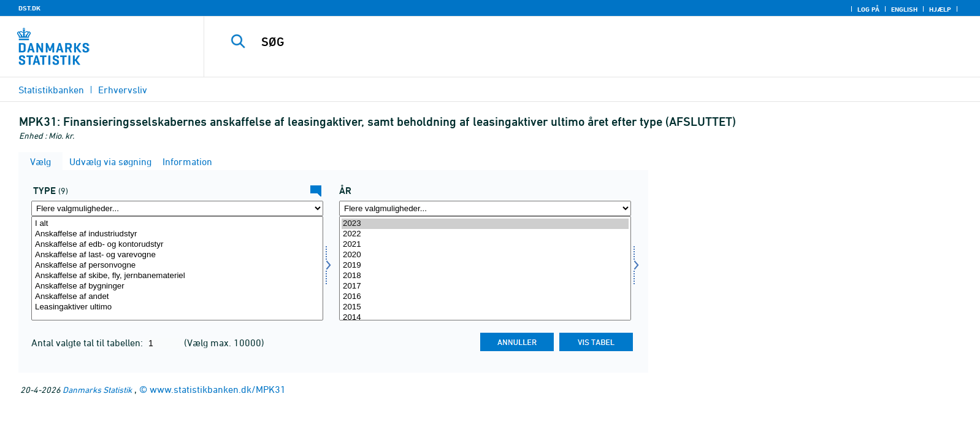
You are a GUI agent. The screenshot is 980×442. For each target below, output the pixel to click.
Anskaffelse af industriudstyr (177, 234)
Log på (868, 9)
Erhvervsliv (123, 90)
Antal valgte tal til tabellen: (88, 343)
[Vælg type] (177, 268)
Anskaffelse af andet (177, 297)
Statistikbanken (51, 90)
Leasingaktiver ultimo (177, 307)
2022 (485, 234)
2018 (485, 276)
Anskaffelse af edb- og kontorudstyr (177, 245)
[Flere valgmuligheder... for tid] (485, 208)
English (904, 9)
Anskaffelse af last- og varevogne (177, 255)
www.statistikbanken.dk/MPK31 (218, 389)
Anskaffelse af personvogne (177, 266)
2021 (485, 245)
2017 (485, 286)
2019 (485, 266)
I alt (177, 224)
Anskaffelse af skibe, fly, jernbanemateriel (177, 276)
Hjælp (940, 9)
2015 (485, 307)
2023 (485, 224)
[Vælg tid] (485, 268)
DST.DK (29, 8)
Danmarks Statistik (97, 390)
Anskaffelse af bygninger (177, 286)
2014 (485, 318)
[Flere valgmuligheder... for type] (177, 208)
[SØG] (562, 42)
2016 (485, 297)
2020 (485, 255)
